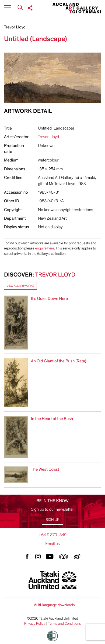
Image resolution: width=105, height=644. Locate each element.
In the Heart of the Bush (52, 419)
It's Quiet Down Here (49, 299)
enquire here (45, 248)
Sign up (52, 520)
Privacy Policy (35, 624)
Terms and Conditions (65, 624)
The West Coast (45, 469)
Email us (52, 544)
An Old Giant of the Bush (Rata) (59, 361)
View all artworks (20, 286)
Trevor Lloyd (15, 27)
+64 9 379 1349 (52, 535)
